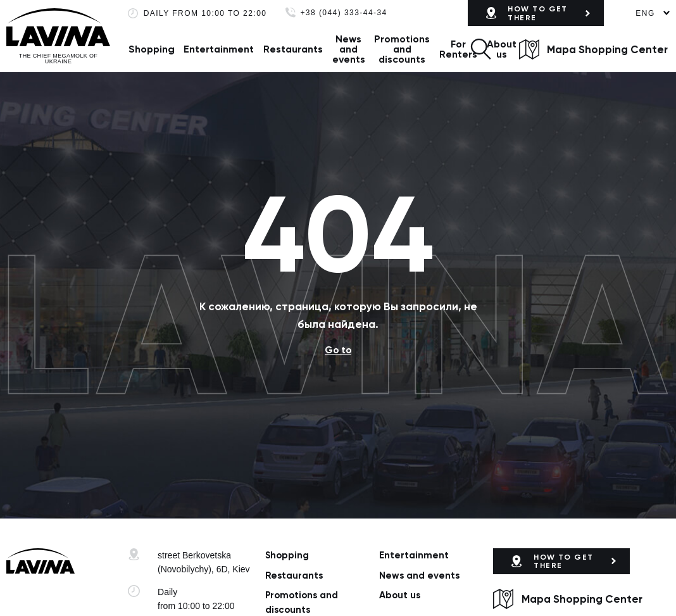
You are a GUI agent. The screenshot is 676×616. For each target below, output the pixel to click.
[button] (480, 49)
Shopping (152, 49)
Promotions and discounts (402, 49)
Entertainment (219, 49)
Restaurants (293, 49)
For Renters (458, 49)
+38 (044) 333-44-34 (343, 13)
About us (502, 49)
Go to (338, 350)
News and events (349, 49)
